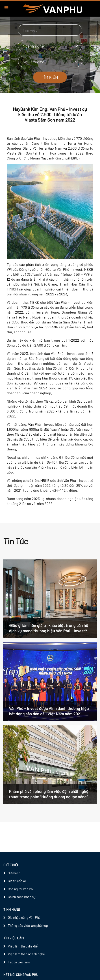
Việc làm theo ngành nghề (26, 954)
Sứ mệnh (14, 873)
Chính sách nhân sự (22, 897)
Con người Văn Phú (21, 889)
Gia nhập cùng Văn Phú (24, 917)
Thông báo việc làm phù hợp (28, 925)
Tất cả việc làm (19, 962)
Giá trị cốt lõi (17, 881)
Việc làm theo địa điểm (24, 946)
